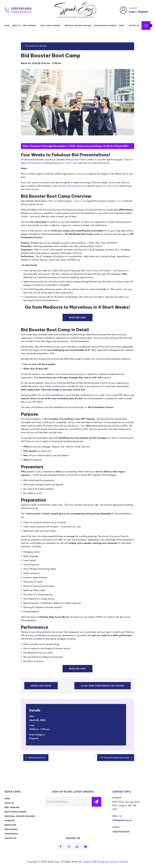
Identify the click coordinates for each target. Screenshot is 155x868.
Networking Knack (36, 757)
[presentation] (64, 814)
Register (143, 12)
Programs (34, 738)
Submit (97, 801)
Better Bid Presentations (32, 163)
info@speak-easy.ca (21, 12)
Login (132, 12)
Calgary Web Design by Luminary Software (106, 861)
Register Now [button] (78, 317)
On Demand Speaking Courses (115, 757)
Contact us (79, 201)
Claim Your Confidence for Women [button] (102, 685)
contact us (70, 163)
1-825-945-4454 (21, 8)
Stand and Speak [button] (41, 685)
